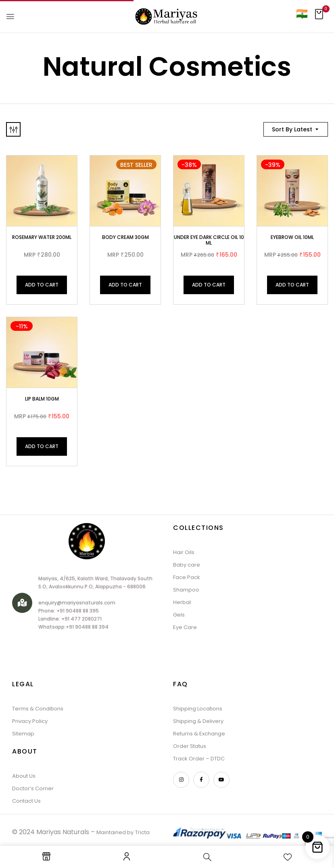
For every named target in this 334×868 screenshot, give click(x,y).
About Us (24, 776)
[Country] (302, 13)
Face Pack (187, 577)
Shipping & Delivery (198, 721)
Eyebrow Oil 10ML (292, 237)
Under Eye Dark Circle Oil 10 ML (209, 240)
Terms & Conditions (38, 709)
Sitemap (23, 734)
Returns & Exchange (199, 734)
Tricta (142, 832)
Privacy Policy (30, 721)
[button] (319, 17)
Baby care (187, 565)
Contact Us (26, 801)
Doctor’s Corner (33, 788)
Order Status (190, 746)
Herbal (182, 602)
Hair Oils (184, 552)
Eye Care (185, 627)
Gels (179, 615)
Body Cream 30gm (125, 237)
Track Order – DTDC (199, 759)
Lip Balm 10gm (42, 399)
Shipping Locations (198, 709)
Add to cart (42, 285)
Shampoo (186, 590)
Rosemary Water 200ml (42, 237)
